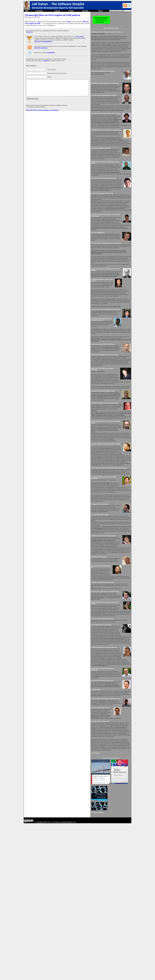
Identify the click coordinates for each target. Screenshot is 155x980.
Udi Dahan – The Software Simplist (58, 4)
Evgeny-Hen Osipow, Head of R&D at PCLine (110, 724)
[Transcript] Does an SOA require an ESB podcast (52, 15)
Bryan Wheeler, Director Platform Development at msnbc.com (114, 32)
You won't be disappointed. (43, 42)
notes (69, 21)
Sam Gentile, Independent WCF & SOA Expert (110, 79)
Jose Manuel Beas (103, 810)
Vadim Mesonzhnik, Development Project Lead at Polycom (113, 284)
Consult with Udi (103, 884)
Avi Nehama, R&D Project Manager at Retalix (110, 682)
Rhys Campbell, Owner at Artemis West (108, 730)
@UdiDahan (51, 53)
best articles (80, 37)
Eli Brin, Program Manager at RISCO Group (109, 227)
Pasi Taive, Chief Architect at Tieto (107, 833)
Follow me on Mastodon (104, 968)
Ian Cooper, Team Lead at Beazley (107, 590)
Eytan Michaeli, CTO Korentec (106, 655)
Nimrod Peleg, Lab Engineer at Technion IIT (109, 798)
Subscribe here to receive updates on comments (42, 113)
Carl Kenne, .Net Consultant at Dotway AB (109, 666)
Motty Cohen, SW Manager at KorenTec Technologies (112, 411)
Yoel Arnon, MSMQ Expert (105, 272)
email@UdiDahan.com (68, 978)
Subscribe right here (41, 48)
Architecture (29, 32)
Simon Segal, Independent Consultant (108, 172)
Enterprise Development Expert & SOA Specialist (58, 8)
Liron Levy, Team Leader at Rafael (107, 604)
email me (46, 61)
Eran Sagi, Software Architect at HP (107, 847)
